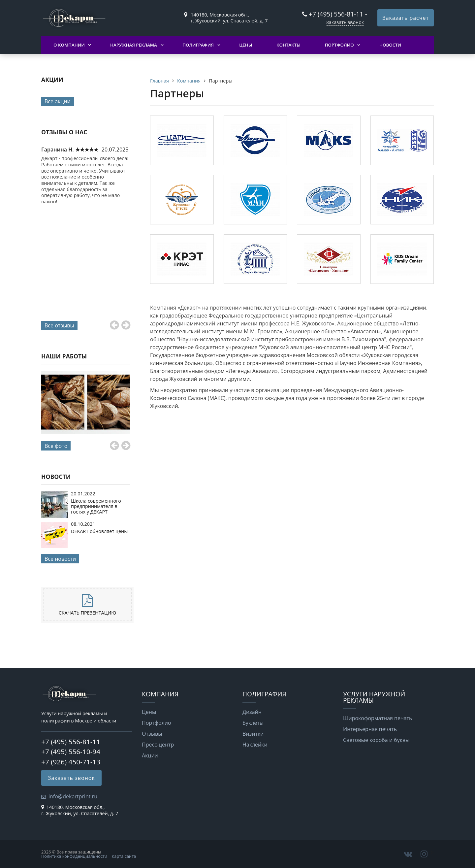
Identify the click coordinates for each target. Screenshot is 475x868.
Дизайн (252, 712)
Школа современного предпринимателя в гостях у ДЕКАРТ (96, 506)
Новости (390, 45)
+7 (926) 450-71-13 (71, 762)
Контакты (288, 45)
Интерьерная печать (370, 729)
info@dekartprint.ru (73, 796)
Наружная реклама (134, 45)
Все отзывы (59, 325)
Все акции (58, 101)
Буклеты (253, 723)
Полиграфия (198, 45)
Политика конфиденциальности (74, 856)
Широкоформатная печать (378, 718)
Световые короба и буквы (376, 740)
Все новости (60, 559)
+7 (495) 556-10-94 (71, 751)
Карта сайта (124, 856)
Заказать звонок (345, 22)
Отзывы (152, 734)
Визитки (253, 734)
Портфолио (339, 45)
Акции (150, 755)
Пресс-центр (158, 745)
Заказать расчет (406, 18)
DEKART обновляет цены (99, 531)
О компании (69, 45)
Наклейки (255, 745)
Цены (246, 45)
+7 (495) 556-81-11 (336, 14)
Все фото (56, 446)
